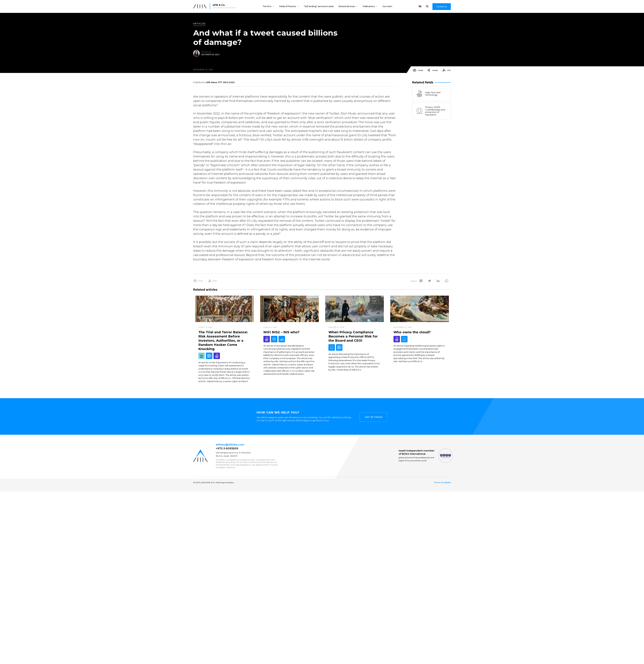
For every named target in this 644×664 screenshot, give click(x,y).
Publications (369, 6)
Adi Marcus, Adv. (211, 55)
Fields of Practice (288, 6)
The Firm (267, 6)
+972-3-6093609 (227, 448)
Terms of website (442, 483)
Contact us (442, 7)
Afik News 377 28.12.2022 (220, 82)
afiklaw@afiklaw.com (230, 445)
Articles (199, 24)
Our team (387, 6)
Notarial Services (347, 6)
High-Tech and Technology (428, 94)
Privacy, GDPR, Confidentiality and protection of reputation (430, 111)
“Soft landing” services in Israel (319, 6)
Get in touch (374, 416)
